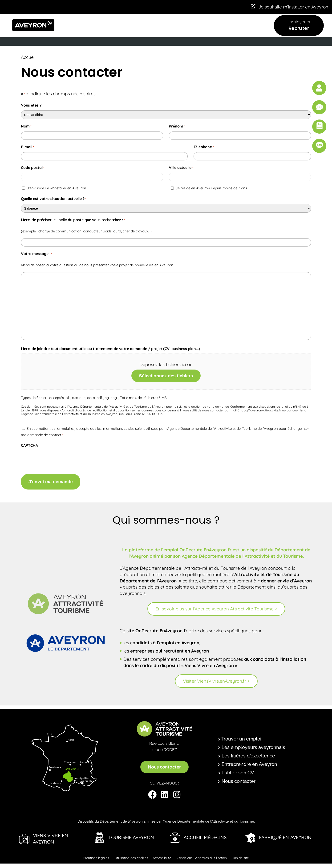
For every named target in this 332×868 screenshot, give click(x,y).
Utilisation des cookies (131, 855)
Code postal (33, 168)
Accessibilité (162, 855)
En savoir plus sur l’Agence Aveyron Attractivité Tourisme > (216, 606)
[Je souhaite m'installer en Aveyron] (253, 6)
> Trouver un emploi (240, 736)
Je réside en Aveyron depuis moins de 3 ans (211, 188)
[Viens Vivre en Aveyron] (24, 836)
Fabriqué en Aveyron (285, 834)
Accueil (28, 57)
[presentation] (57, 460)
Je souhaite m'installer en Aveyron (294, 7)
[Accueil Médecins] (175, 834)
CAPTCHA (29, 445)
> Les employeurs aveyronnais (252, 744)
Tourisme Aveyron (131, 834)
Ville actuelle (181, 168)
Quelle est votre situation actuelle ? (54, 199)
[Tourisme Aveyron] (100, 834)
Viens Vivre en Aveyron (51, 835)
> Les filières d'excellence (247, 753)
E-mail (28, 147)
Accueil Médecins (205, 834)
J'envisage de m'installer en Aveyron (57, 188)
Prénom (177, 126)
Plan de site (240, 855)
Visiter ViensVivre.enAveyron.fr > (216, 678)
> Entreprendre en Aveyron (248, 761)
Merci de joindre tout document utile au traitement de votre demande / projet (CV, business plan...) (111, 349)
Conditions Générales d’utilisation (202, 855)
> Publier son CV (236, 769)
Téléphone (204, 147)
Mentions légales (96, 855)
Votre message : (37, 254)
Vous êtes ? (31, 105)
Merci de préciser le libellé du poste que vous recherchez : (73, 220)
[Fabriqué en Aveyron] (250, 834)
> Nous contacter (237, 778)
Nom (26, 126)
